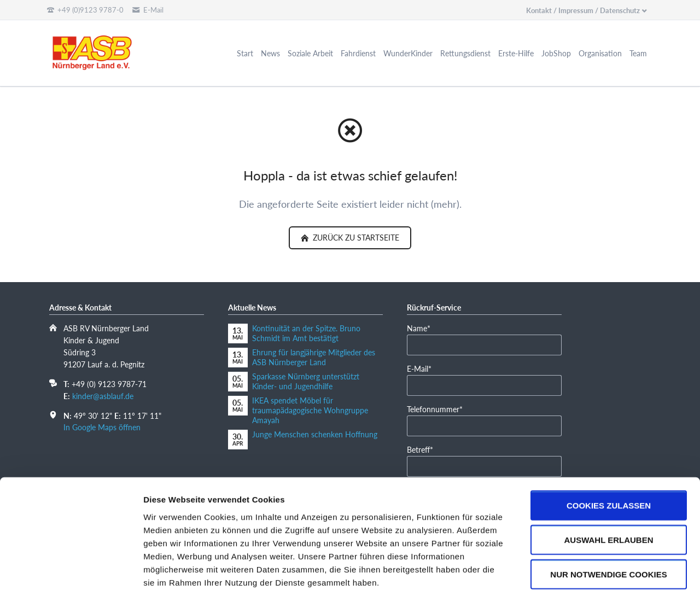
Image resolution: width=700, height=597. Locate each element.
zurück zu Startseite (355, 238)
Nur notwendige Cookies (608, 523)
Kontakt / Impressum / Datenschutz (583, 10)
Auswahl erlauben (608, 488)
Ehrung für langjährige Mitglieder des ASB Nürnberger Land (314, 357)
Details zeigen (582, 575)
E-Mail (424, 368)
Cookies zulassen (609, 454)
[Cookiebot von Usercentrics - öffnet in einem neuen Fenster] (71, 576)
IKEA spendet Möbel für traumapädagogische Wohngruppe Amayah (310, 410)
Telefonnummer (435, 409)
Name (424, 328)
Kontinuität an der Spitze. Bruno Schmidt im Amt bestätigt (306, 333)
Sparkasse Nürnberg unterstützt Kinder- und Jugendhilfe (306, 381)
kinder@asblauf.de (103, 396)
